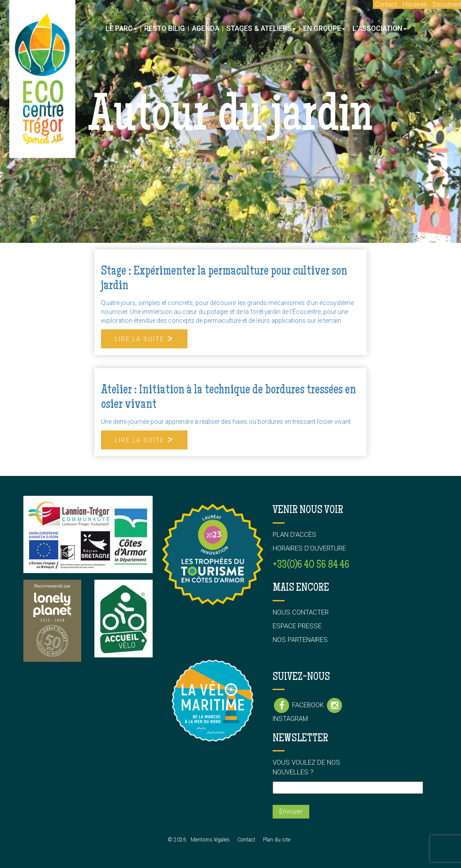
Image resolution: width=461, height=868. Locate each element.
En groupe (324, 28)
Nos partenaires (300, 640)
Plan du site (277, 840)
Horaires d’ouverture (309, 548)
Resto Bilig (165, 28)
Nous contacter (301, 612)
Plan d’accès (294, 535)
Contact (386, 4)
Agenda (206, 28)
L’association (380, 28)
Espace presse (297, 626)
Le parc (121, 28)
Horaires (415, 4)
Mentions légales (210, 840)
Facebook (299, 705)
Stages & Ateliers (261, 28)
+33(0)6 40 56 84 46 (311, 565)
